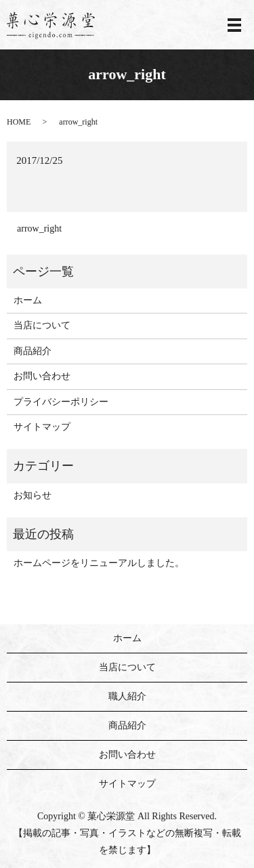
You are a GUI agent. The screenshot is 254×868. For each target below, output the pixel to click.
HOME (19, 122)
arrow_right (39, 229)
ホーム (28, 300)
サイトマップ (42, 427)
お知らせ (33, 495)
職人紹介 (127, 696)
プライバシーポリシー (61, 402)
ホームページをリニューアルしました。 (99, 563)
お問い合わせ (42, 376)
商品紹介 (33, 351)
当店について (42, 325)
